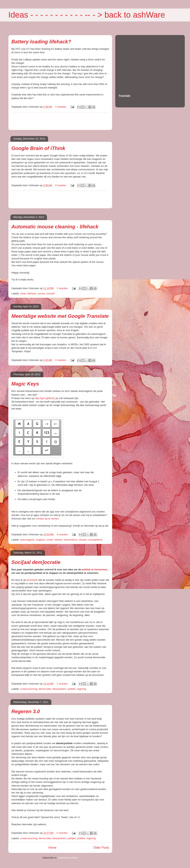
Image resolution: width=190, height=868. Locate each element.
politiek (71, 689)
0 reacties (61, 107)
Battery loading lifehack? (41, 42)
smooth (50, 293)
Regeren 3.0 (26, 711)
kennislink (32, 580)
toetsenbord (71, 540)
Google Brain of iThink (38, 148)
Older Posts (101, 848)
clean (23, 293)
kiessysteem (59, 689)
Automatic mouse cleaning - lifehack (55, 227)
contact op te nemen (47, 519)
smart (50, 540)
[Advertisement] (60, 121)
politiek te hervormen (95, 569)
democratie (45, 689)
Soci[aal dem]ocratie (36, 562)
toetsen (58, 540)
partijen (72, 838)
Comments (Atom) (68, 858)
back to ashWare (135, 15)
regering (81, 689)
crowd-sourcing (29, 689)
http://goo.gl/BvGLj (45, 398)
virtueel (83, 540)
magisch (41, 540)
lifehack (32, 293)
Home (52, 848)
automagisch (27, 540)
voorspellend (95, 540)
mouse (41, 293)
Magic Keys (25, 384)
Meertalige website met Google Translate (60, 316)
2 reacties (62, 288)
